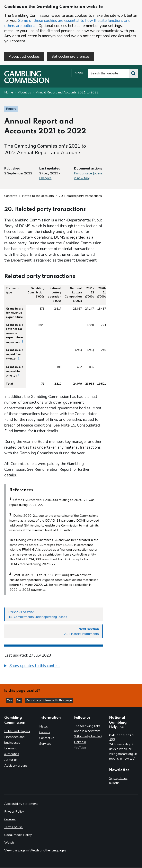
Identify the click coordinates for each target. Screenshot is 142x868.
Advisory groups (16, 766)
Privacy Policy (14, 812)
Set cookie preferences (71, 56)
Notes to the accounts (38, 196)
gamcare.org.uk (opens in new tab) (123, 757)
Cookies (10, 820)
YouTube (80, 748)
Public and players (17, 732)
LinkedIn (80, 742)
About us (25, 93)
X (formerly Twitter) (88, 737)
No (19, 701)
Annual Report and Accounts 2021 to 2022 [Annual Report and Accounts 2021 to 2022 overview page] (67, 93)
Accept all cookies (24, 56)
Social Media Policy (18, 835)
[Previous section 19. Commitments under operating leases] (54, 615)
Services (45, 744)
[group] (54, 667)
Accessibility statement (21, 804)
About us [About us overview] (11, 760)
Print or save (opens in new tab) (88, 176)
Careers (45, 733)
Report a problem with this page (49, 701)
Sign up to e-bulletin (118, 781)
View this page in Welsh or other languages (35, 851)
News (44, 727)
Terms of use (14, 828)
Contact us (47, 738)
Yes (10, 701)
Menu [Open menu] (79, 74)
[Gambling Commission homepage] (27, 83)
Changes (45, 179)
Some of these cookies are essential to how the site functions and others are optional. (67, 23)
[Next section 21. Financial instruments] (54, 632)
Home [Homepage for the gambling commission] (9, 93)
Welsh (9, 843)
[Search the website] (133, 74)
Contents (11, 196)
